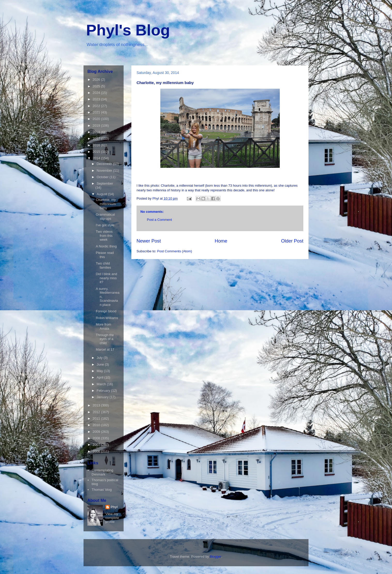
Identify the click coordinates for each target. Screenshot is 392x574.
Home (221, 241)
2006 (97, 451)
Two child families (103, 265)
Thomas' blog (102, 490)
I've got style (105, 225)
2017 (97, 138)
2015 (97, 152)
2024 (97, 93)
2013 (97, 405)
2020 (97, 119)
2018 (97, 132)
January (103, 397)
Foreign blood (106, 311)
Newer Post (149, 241)
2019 (97, 126)
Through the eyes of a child (105, 339)
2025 (97, 86)
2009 (97, 432)
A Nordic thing (106, 246)
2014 (97, 158)
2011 (97, 418)
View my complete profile (112, 518)
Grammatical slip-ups (105, 217)
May (100, 371)
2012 (97, 412)
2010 (97, 425)
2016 (97, 145)
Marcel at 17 (105, 349)
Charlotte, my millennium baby (106, 204)
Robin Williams (107, 318)
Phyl (114, 507)
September (105, 183)
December (105, 164)
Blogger (216, 557)
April (101, 377)
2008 (97, 438)
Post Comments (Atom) (175, 251)
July (100, 358)
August (102, 194)
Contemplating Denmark (102, 472)
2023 (97, 99)
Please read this (105, 255)
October (103, 177)
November (105, 171)
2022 (97, 106)
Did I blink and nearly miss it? (106, 278)
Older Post (292, 241)
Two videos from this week (104, 236)
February (104, 391)
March (102, 384)
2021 (97, 112)
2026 (97, 80)
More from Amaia (103, 326)
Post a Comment (159, 220)
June (101, 364)
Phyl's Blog (128, 30)
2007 (97, 445)
